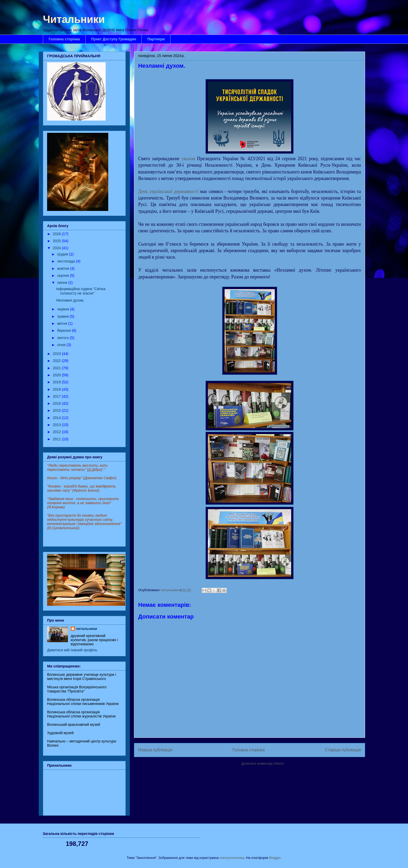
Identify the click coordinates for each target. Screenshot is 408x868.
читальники (87, 629)
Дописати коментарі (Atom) (262, 763)
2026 (57, 234)
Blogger (275, 858)
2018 (57, 389)
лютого (63, 338)
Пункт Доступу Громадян (114, 39)
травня (63, 316)
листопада (66, 261)
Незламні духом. (70, 300)
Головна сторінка (64, 39)
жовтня (63, 268)
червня (63, 309)
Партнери (156, 39)
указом (188, 159)
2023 (57, 354)
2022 (57, 361)
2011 (57, 439)
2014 (57, 418)
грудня (63, 254)
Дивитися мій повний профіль (72, 650)
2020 (57, 375)
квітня (62, 323)
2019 (57, 382)
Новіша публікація (155, 750)
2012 (57, 432)
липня (63, 283)
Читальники (74, 19)
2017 (57, 396)
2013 (57, 425)
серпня (63, 276)
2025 (57, 241)
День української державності (168, 191)
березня (64, 330)
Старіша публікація (343, 750)
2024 (57, 248)
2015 (57, 410)
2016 (57, 403)
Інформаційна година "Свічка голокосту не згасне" (81, 291)
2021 (57, 368)
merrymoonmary (232, 858)
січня (62, 345)
